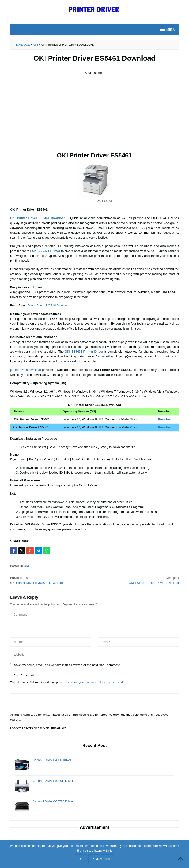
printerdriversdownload (26, 370)
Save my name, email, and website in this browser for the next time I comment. (67, 665)
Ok (81, 859)
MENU (168, 29)
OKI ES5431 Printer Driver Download (138, 580)
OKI (26, 566)
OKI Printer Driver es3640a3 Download (51, 580)
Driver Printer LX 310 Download (49, 305)
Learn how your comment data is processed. (94, 682)
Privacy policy (101, 859)
